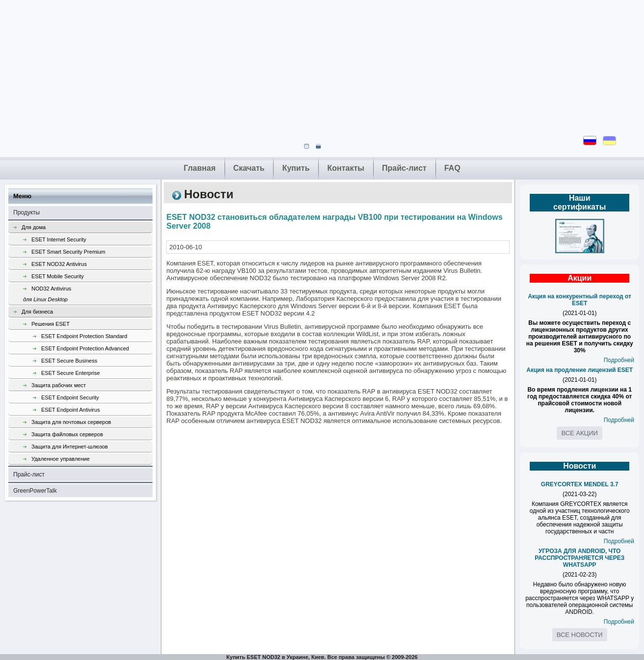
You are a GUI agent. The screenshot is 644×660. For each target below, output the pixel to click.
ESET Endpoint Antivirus (71, 410)
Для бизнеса (37, 312)
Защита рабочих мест (59, 385)
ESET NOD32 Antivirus (59, 264)
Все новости (580, 635)
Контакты (346, 168)
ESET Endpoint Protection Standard (84, 336)
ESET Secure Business (69, 361)
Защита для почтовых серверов (71, 422)
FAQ (452, 168)
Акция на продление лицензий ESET (580, 370)
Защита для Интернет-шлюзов (70, 447)
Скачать (249, 168)
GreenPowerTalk (35, 491)
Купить (296, 168)
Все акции (579, 433)
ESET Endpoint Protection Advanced (85, 348)
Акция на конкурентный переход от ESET (579, 300)
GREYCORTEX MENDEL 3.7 (580, 484)
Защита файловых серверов (67, 434)
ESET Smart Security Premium (68, 252)
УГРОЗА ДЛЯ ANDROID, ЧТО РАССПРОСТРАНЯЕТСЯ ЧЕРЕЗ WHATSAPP (580, 558)
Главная (199, 168)
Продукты (26, 212)
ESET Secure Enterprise (71, 373)
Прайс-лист (404, 168)
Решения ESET (51, 324)
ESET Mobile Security (58, 276)
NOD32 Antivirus (88, 295)
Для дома (34, 227)
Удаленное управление (61, 459)
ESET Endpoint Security (70, 397)
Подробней (619, 360)
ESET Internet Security (59, 239)
